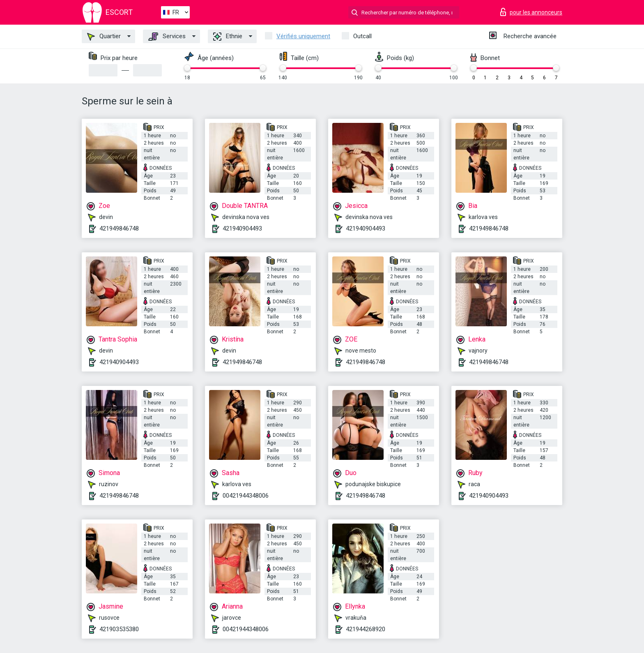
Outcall (362, 36)
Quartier (104, 37)
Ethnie (228, 37)
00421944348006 (246, 496)
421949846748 (119, 228)
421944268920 (366, 629)
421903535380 (119, 629)
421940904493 (242, 228)
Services (167, 37)
